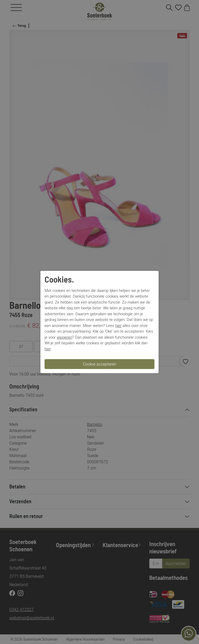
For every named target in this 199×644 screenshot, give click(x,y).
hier (118, 325)
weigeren (64, 337)
